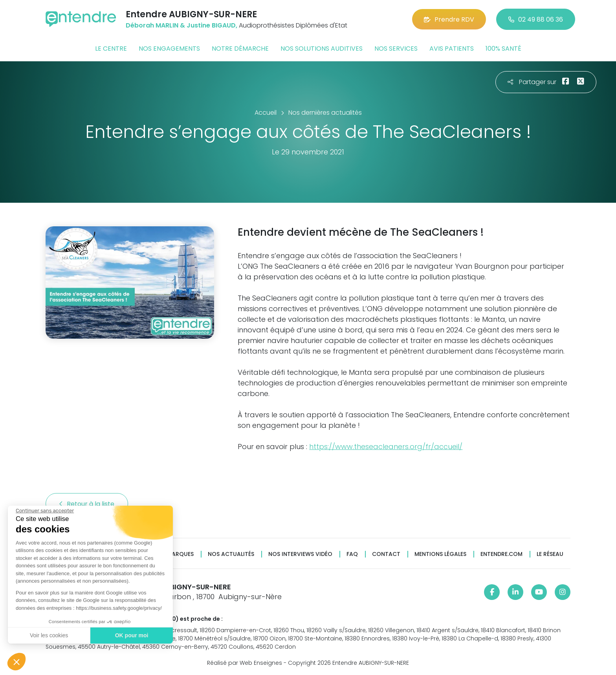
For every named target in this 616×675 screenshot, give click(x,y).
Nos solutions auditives (322, 49)
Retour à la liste (87, 504)
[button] (16, 662)
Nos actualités (231, 554)
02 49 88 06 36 (536, 19)
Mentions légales (440, 554)
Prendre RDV (449, 19)
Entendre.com (501, 554)
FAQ (352, 554)
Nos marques (174, 554)
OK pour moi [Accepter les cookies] (131, 635)
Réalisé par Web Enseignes (245, 663)
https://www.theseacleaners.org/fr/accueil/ (386, 447)
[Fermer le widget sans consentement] (44, 511)
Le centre (111, 49)
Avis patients (452, 49)
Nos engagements (169, 49)
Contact (386, 554)
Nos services (396, 49)
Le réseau (550, 554)
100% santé (503, 49)
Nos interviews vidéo (300, 554)
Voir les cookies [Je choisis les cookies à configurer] (48, 635)
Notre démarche (240, 49)
